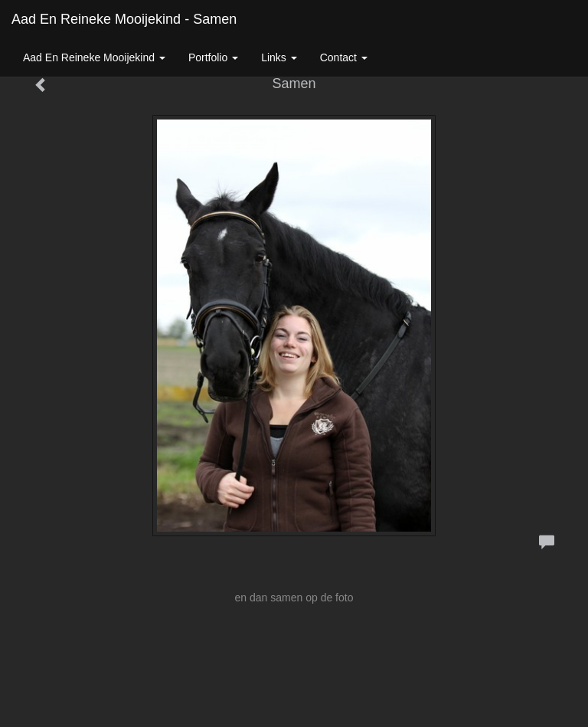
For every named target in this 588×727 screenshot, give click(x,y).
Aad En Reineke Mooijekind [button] (94, 57)
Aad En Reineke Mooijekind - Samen (124, 19)
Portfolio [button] (213, 57)
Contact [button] (344, 57)
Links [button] (279, 57)
